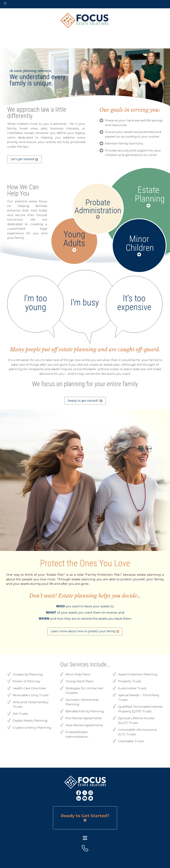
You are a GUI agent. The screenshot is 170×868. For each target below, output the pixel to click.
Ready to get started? (85, 401)
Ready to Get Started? (85, 818)
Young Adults (74, 239)
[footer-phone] (85, 848)
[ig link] (91, 793)
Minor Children (139, 243)
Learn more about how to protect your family (85, 631)
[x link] (85, 793)
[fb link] (79, 793)
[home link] (91, 799)
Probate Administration (98, 206)
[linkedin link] (79, 799)
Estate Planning (148, 194)
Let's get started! (24, 159)
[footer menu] (85, 838)
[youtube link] (85, 799)
